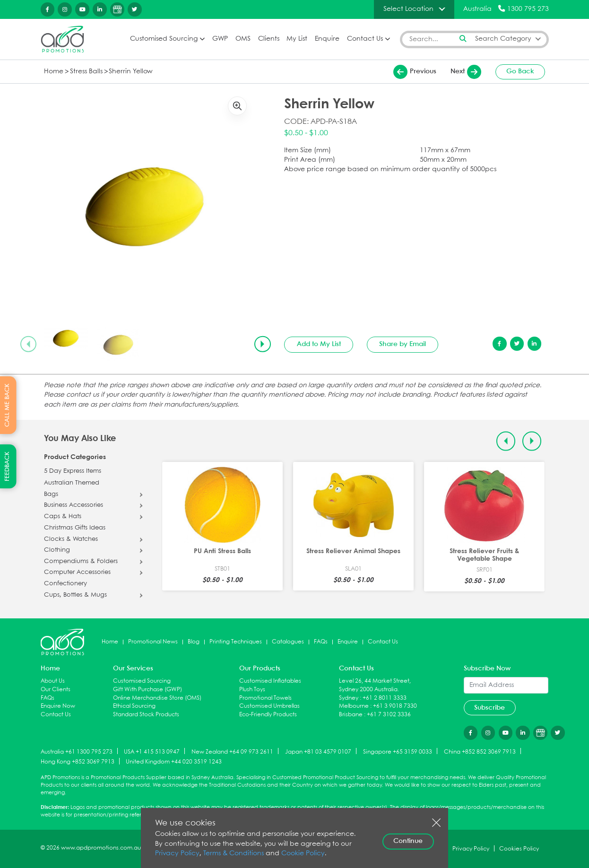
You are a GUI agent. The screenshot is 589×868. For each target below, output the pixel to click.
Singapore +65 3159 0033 (398, 751)
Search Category (503, 39)
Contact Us (365, 39)
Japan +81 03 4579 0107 (318, 751)
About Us (53, 681)
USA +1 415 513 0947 (152, 751)
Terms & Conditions (234, 854)
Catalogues (288, 642)
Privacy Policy (177, 854)
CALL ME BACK (7, 405)
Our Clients (56, 690)
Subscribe (489, 708)
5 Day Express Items (73, 471)
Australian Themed (72, 483)
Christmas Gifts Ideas (75, 528)
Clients (269, 39)
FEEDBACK (7, 466)
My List (297, 39)
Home (54, 72)
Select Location (408, 9)
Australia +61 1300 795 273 (77, 751)
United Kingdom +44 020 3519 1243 (174, 762)
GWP (220, 39)
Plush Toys (252, 690)
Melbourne (354, 706)
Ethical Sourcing (134, 706)
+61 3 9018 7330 (395, 706)
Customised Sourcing (164, 39)
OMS (243, 39)
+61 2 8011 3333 (385, 698)
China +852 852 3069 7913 (480, 751)
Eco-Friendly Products (268, 715)
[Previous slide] (28, 344)
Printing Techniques (236, 642)
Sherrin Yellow (131, 72)
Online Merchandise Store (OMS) (157, 698)
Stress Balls (86, 72)
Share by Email (403, 344)
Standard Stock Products (146, 715)
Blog (194, 642)
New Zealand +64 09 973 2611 (232, 751)
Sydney (349, 698)
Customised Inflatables (270, 681)
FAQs (321, 642)
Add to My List (319, 344)
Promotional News (153, 642)
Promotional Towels (265, 698)
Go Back (520, 71)
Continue (408, 841)
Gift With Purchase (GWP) (147, 690)
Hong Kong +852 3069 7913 (78, 762)
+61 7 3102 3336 (389, 715)
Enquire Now (58, 706)
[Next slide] (262, 344)
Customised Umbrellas (269, 706)
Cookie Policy (303, 854)
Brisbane (351, 715)
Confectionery (65, 584)
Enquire (327, 39)
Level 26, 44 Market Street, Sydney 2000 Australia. (375, 685)
